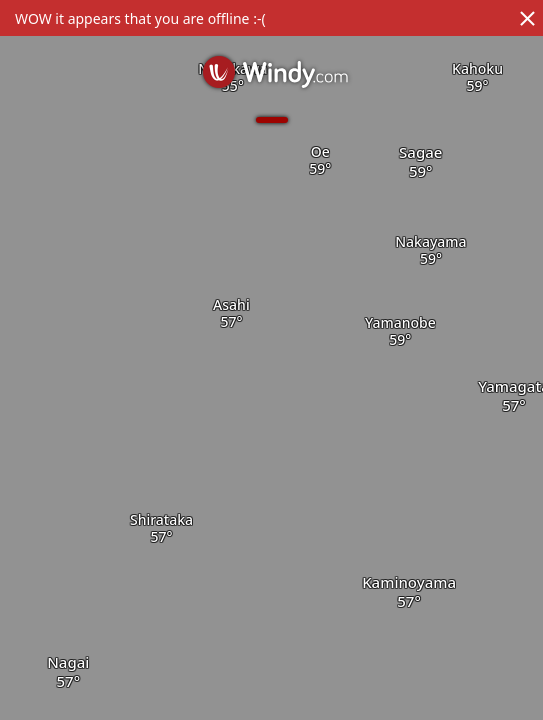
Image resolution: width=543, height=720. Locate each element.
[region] (271, 360)
